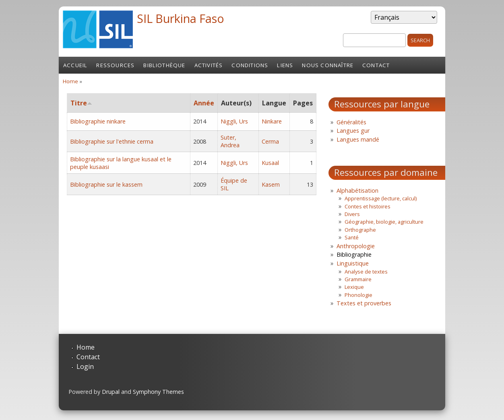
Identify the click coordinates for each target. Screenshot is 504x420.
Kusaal (270, 163)
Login (85, 366)
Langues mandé (358, 139)
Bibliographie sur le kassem (106, 184)
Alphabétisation (357, 190)
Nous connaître (328, 65)
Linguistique (353, 263)
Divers (352, 214)
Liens (285, 65)
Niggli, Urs (234, 121)
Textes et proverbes (364, 303)
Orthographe (360, 230)
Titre (81, 103)
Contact (376, 65)
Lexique (354, 287)
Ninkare (272, 121)
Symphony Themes (158, 392)
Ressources (115, 65)
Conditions (250, 65)
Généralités (351, 122)
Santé (352, 237)
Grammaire (358, 279)
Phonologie (358, 295)
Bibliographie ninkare (98, 121)
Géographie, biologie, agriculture (384, 222)
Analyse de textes (366, 272)
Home (70, 81)
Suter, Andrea (230, 141)
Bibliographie (354, 254)
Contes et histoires (368, 206)
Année (204, 103)
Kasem (271, 184)
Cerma (270, 141)
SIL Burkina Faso (181, 18)
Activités (209, 65)
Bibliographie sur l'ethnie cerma (112, 141)
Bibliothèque (164, 65)
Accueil (75, 65)
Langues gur (353, 131)
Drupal (111, 392)
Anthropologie (356, 246)
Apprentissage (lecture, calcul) (381, 198)
